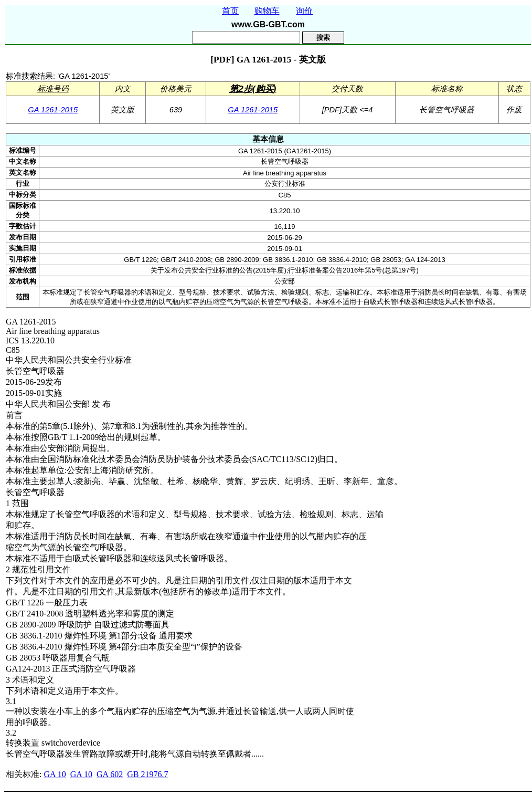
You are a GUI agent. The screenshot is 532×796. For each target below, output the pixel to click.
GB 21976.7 (147, 774)
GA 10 (55, 774)
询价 (304, 11)
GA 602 (110, 774)
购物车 (267, 11)
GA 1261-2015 (53, 110)
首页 (230, 11)
